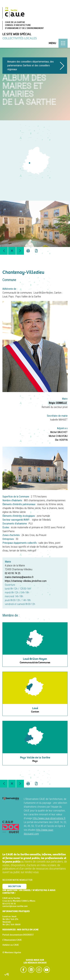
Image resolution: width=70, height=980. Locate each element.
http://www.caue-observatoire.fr (49, 818)
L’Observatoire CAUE (12, 940)
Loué (5, 297)
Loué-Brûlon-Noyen (43, 293)
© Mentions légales (12, 952)
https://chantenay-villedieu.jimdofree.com (26, 581)
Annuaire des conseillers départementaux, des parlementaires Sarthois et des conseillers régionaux (30, 65)
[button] (7, 975)
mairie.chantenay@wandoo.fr (19, 577)
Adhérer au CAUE (11, 945)
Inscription (14, 886)
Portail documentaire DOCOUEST (18, 935)
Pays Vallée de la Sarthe (28, 297)
